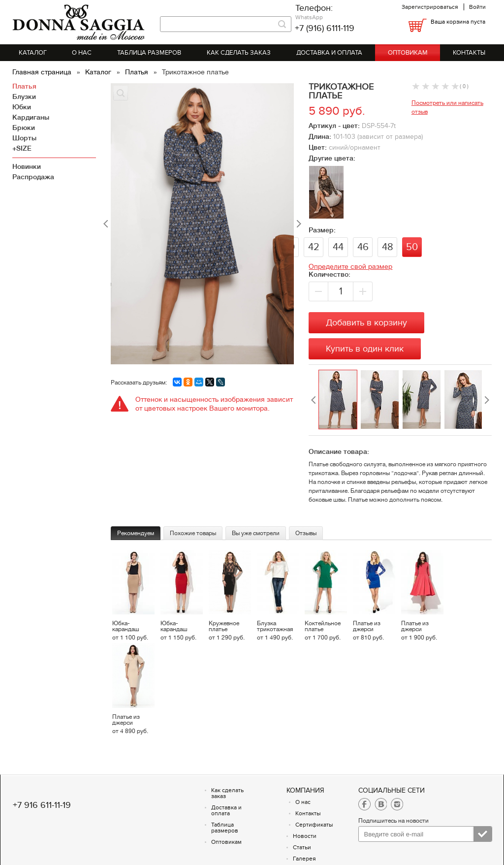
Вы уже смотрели (256, 533)
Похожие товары (193, 533)
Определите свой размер (350, 266)
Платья (138, 72)
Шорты (24, 138)
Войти (477, 7)
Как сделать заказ (239, 53)
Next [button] (487, 400)
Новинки (27, 166)
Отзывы (306, 533)
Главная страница (43, 72)
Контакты (469, 53)
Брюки (24, 128)
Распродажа (33, 177)
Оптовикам (408, 53)
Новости (305, 836)
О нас (82, 53)
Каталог (33, 53)
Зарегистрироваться (430, 7)
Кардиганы (31, 117)
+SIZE (22, 148)
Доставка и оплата (329, 53)
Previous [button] (314, 400)
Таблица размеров (149, 53)
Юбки (22, 107)
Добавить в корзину (366, 323)
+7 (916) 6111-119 (325, 28)
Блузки (24, 96)
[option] (339, 400)
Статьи (302, 847)
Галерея (304, 859)
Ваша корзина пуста (458, 22)
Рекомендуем (136, 533)
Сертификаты (314, 825)
